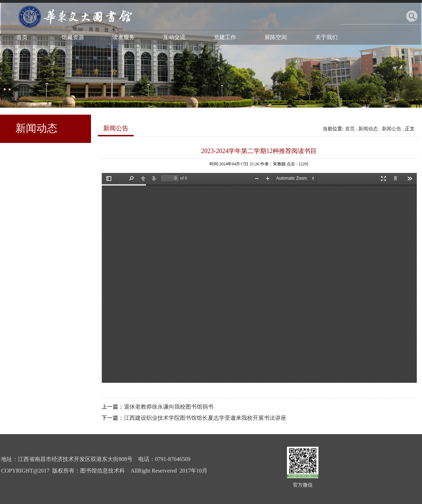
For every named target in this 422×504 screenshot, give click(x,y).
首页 (22, 37)
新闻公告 (392, 129)
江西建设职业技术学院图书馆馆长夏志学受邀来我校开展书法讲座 (205, 418)
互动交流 (174, 37)
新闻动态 (368, 129)
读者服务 (124, 37)
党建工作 (225, 37)
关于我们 (326, 37)
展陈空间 (276, 37)
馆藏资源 (73, 37)
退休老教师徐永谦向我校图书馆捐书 (169, 407)
